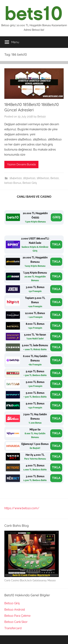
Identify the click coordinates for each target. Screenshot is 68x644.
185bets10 (29, 178)
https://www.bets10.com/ (22, 508)
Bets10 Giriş (30, 183)
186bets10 (43, 178)
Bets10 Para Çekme (17, 616)
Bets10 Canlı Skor (16, 622)
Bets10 (42, 117)
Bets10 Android (15, 610)
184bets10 (16, 178)
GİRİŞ (56, 217)
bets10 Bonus (13, 183)
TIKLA (56, 244)
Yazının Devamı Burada (21, 164)
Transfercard (13, 628)
